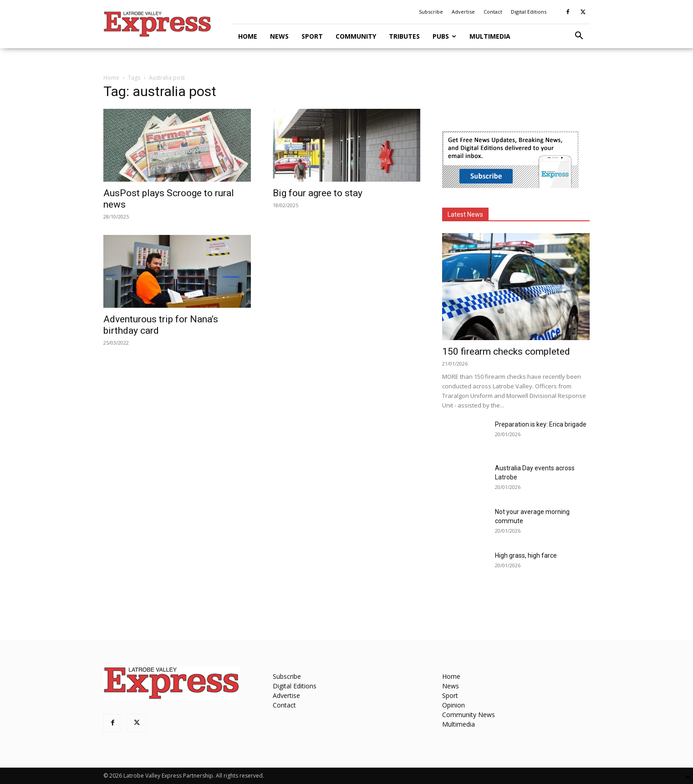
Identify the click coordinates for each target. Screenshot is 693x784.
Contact (493, 12)
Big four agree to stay (318, 193)
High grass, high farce (526, 555)
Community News (469, 715)
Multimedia (490, 36)
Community (356, 36)
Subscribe (431, 12)
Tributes (404, 36)
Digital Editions (529, 12)
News (279, 36)
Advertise (463, 12)
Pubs (444, 36)
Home (248, 36)
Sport (312, 36)
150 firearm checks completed (506, 351)
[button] (579, 37)
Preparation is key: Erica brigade (541, 424)
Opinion (454, 705)
